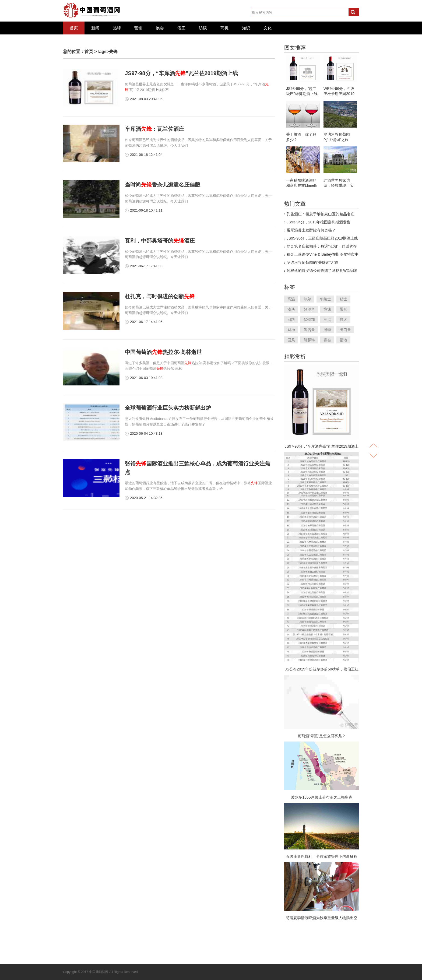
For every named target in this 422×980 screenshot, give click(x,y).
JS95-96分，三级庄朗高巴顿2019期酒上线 (322, 238)
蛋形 (343, 309)
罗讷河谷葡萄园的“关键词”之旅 (312, 262)
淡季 (327, 330)
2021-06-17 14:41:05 (146, 322)
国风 (291, 340)
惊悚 (327, 309)
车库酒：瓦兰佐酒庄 (154, 129)
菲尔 (307, 299)
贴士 (343, 299)
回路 (291, 319)
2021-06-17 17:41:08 (146, 266)
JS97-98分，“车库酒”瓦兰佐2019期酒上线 (181, 73)
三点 (327, 319)
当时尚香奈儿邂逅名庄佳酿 (163, 185)
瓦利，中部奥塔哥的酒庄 (160, 241)
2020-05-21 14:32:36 (146, 498)
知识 (246, 28)
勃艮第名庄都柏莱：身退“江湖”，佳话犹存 (322, 246)
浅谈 (291, 309)
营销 (138, 28)
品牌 (117, 28)
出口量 (345, 330)
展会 (160, 28)
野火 (343, 319)
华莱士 (325, 299)
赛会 (327, 340)
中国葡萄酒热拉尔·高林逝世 (163, 352)
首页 (74, 28)
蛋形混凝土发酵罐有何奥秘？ (311, 230)
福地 (343, 340)
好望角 (309, 309)
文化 (268, 28)
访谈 (203, 28)
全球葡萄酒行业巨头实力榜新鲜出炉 (168, 408)
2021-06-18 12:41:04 (146, 155)
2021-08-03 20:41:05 (146, 99)
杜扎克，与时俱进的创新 (160, 296)
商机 (224, 28)
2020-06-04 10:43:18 (146, 433)
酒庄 (181, 28)
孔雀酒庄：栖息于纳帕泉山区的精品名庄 (321, 214)
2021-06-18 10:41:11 (146, 210)
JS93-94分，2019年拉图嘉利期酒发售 (319, 222)
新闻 (95, 28)
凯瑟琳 (309, 340)
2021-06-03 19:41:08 (146, 378)
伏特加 (309, 319)
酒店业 (309, 330)
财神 (291, 330)
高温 (291, 299)
